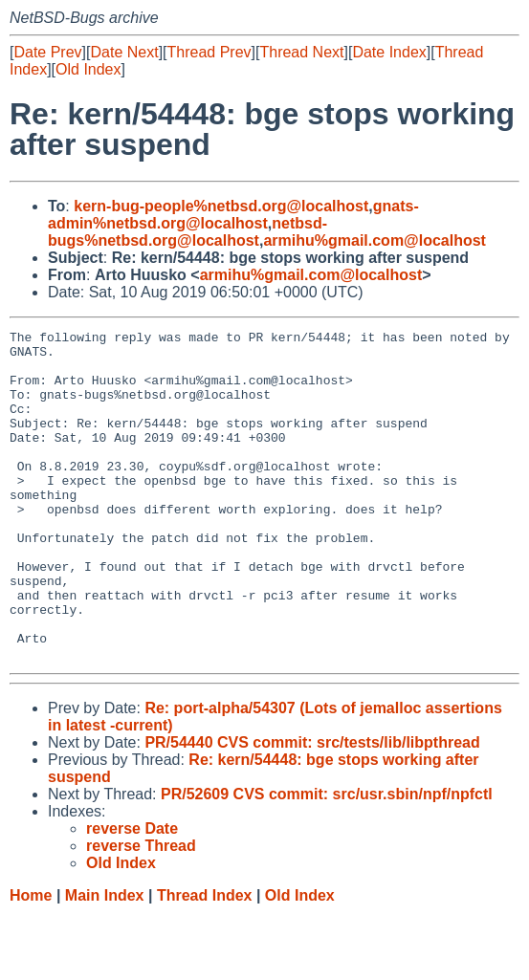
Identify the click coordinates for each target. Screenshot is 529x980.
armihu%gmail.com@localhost (375, 240)
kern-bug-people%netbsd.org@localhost (221, 206)
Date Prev (47, 52)
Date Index (389, 52)
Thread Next (301, 52)
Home (31, 961)
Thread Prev (209, 52)
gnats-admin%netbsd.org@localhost (233, 215)
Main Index (105, 961)
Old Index (88, 69)
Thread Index (205, 961)
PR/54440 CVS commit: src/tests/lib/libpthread (312, 808)
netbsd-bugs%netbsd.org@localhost (187, 232)
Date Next (124, 52)
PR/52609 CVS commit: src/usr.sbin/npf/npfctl (327, 860)
